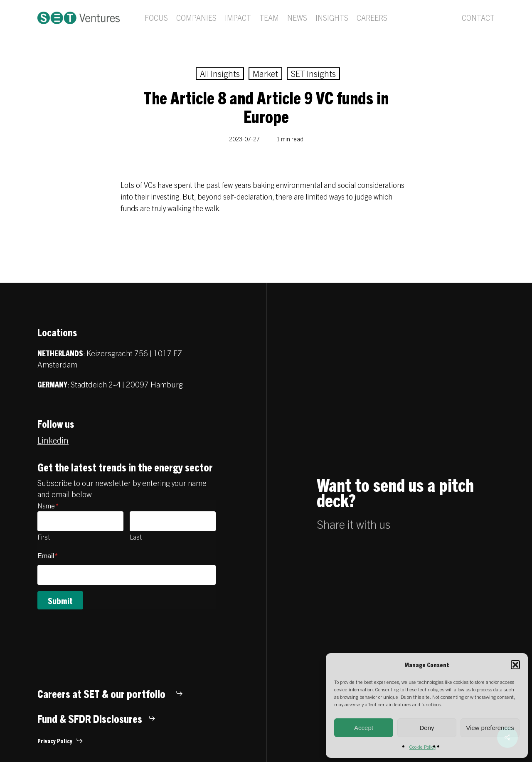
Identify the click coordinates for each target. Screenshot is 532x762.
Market (265, 73)
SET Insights (313, 73)
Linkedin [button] (53, 440)
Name (48, 506)
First (44, 537)
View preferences (490, 728)
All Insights (220, 73)
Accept (364, 728)
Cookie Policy (423, 746)
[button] (515, 665)
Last (136, 537)
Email (47, 556)
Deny (427, 728)
